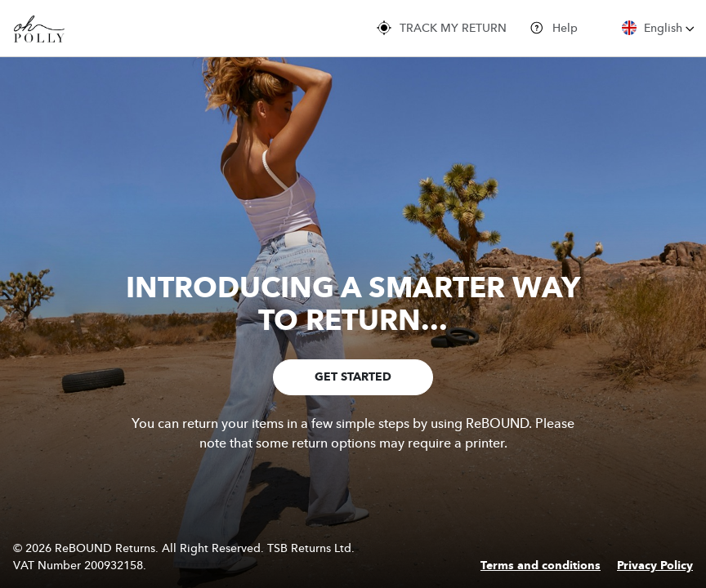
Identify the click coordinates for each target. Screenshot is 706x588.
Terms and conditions (541, 566)
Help (554, 28)
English (658, 28)
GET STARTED (353, 377)
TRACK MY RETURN (442, 28)
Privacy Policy (655, 566)
